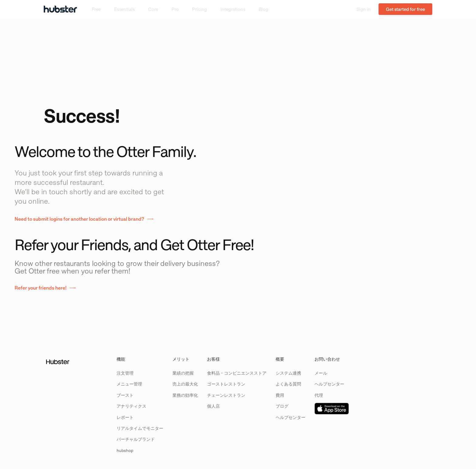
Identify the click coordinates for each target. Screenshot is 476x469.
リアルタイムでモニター (140, 428)
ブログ (282, 406)
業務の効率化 (185, 395)
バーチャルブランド (136, 439)
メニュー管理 (129, 384)
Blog (263, 9)
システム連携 (288, 373)
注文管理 (125, 373)
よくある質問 (288, 384)
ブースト (125, 395)
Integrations (233, 9)
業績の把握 (183, 373)
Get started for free (405, 9)
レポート (125, 417)
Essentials (124, 9)
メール (321, 373)
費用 (280, 395)
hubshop (125, 450)
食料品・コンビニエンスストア (237, 373)
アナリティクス (131, 406)
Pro (175, 9)
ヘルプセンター (291, 417)
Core (153, 9)
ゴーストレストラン (226, 384)
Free (96, 9)
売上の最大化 (185, 384)
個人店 (213, 406)
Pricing (200, 9)
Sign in (364, 9)
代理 (319, 395)
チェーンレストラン (226, 395)
